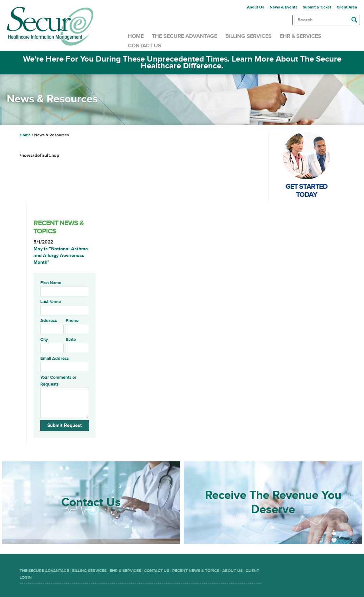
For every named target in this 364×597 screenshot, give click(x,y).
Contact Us (145, 46)
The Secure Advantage (185, 36)
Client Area (347, 7)
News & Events (283, 7)
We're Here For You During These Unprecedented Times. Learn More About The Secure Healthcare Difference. (182, 62)
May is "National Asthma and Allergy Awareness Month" (61, 256)
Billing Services (248, 36)
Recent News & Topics (196, 571)
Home (136, 36)
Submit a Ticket (317, 7)
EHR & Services (301, 36)
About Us (256, 7)
